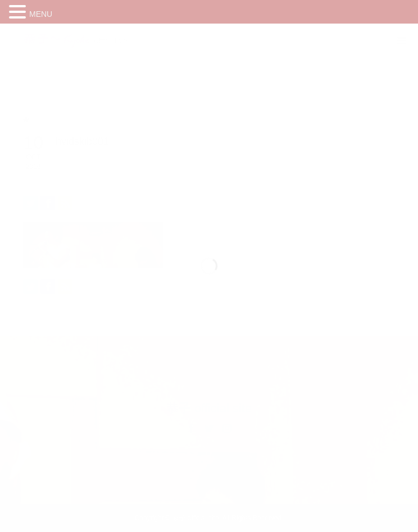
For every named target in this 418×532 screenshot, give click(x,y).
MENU (41, 14)
